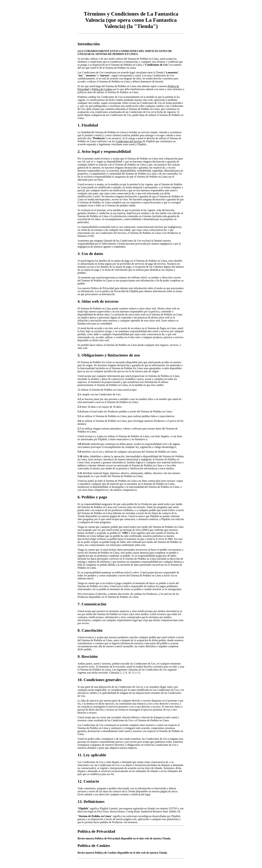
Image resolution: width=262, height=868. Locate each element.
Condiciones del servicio (129, 141)
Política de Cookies (102, 89)
